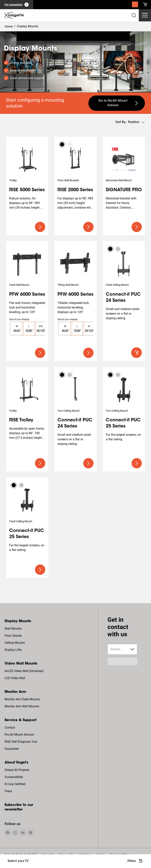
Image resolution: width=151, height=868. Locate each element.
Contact (10, 728)
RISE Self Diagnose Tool (21, 742)
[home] (14, 15)
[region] (27, 329)
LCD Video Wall (15, 678)
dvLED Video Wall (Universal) (24, 671)
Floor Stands (13, 636)
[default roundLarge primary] (136, 353)
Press (8, 791)
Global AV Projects (17, 770)
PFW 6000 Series (27, 295)
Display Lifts (13, 650)
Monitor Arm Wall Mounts (22, 706)
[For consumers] (17, 5)
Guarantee (12, 749)
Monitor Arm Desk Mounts (22, 699)
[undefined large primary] (40, 227)
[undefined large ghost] (18, 861)
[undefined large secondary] (117, 103)
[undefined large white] (135, 861)
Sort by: (121, 122)
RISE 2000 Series (75, 190)
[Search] (135, 5)
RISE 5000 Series (27, 190)
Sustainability (14, 777)
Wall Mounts (13, 629)
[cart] (145, 5)
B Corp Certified (15, 784)
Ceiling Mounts (15, 643)
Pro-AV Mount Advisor (19, 735)
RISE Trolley (21, 420)
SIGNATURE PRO (124, 190)
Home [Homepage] (9, 26)
